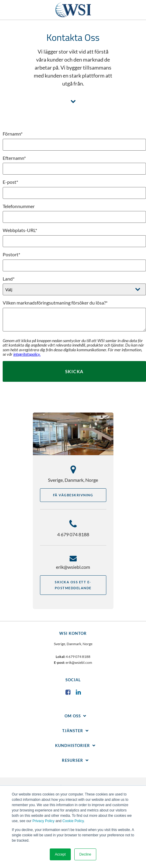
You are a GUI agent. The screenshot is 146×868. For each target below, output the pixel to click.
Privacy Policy (43, 821)
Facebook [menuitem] (68, 692)
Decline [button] (85, 854)
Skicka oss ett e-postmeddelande (73, 585)
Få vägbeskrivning (73, 495)
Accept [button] (60, 854)
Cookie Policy (73, 821)
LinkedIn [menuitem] (78, 692)
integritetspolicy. (27, 354)
